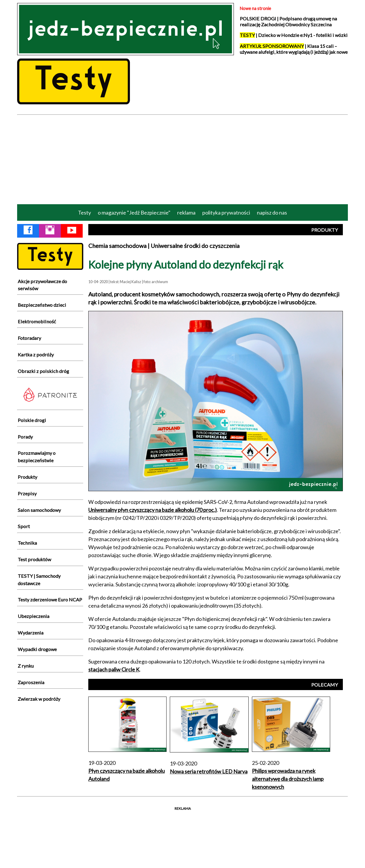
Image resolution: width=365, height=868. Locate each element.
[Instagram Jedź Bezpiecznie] (50, 231)
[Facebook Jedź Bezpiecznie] (28, 231)
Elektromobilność (37, 321)
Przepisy (27, 493)
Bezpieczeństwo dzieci (42, 305)
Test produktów (34, 559)
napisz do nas (272, 212)
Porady (25, 437)
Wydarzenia (31, 633)
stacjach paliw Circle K (114, 669)
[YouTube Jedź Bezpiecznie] (72, 231)
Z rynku (26, 666)
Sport (24, 526)
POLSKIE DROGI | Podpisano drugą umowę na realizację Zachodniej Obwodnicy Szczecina (288, 21)
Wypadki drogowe (37, 649)
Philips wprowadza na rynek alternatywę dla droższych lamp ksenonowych (288, 779)
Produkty (27, 477)
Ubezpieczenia (34, 616)
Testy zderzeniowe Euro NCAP (50, 600)
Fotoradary (29, 338)
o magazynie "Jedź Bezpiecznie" (134, 212)
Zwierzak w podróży (39, 699)
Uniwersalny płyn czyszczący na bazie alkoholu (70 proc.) (153, 510)
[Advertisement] (182, 159)
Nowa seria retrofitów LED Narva (209, 771)
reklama (186, 212)
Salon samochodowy (39, 510)
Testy (84, 212)
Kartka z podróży (36, 354)
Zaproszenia (31, 682)
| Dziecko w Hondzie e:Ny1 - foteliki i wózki (294, 35)
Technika (27, 543)
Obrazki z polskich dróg (43, 371)
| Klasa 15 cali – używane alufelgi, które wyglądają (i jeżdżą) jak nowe (294, 49)
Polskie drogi (32, 420)
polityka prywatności (226, 212)
